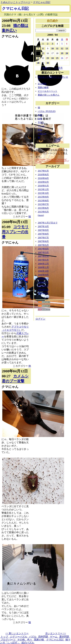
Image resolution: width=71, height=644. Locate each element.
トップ (4, 637)
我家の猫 (39, 640)
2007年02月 (43, 256)
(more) (41, 215)
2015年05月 (43, 212)
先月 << (46, 68)
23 (48, 58)
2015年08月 (43, 201)
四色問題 (43, 637)
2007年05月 (43, 245)
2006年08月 (43, 278)
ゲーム (54, 637)
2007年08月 (43, 234)
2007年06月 (43, 241)
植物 (40, 115)
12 (62, 49)
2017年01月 (43, 171)
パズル (33, 637)
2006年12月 (43, 264)
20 (67, 53)
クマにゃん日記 (42, 2)
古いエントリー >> (56, 633)
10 (52, 49)
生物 (40, 119)
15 (43, 53)
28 (38, 63)
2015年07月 (43, 204)
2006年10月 (43, 271)
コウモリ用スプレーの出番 (15, 232)
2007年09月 (43, 230)
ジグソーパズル (19, 637)
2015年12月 (43, 189)
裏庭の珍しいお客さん (49, 95)
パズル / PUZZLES (47, 111)
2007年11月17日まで (48, 223)
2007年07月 (43, 238)
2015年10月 (43, 193)
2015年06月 (43, 208)
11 (57, 49)
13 (67, 49)
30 (48, 63)
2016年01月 (43, 186)
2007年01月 (43, 260)
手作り (41, 122)
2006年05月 (43, 290)
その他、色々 (25, 640)
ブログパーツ (8, 640)
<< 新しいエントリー (17, 633)
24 (52, 58)
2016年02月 (43, 182)
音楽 (40, 130)
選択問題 (64, 637)
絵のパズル (28, 643)
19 (62, 53)
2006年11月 (43, 267)
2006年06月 (43, 286)
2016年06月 (43, 174)
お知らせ (42, 134)
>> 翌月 (58, 68)
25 (57, 58)
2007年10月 (43, 226)
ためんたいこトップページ (16, 2)
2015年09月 (43, 197)
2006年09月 (43, 275)
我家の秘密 (43, 87)
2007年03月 (43, 252)
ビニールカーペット (48, 91)
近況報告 (42, 84)
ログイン (40, 319)
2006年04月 (43, 293)
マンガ (41, 126)
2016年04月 (43, 178)
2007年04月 (43, 249)
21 (38, 58)
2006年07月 (43, 282)
